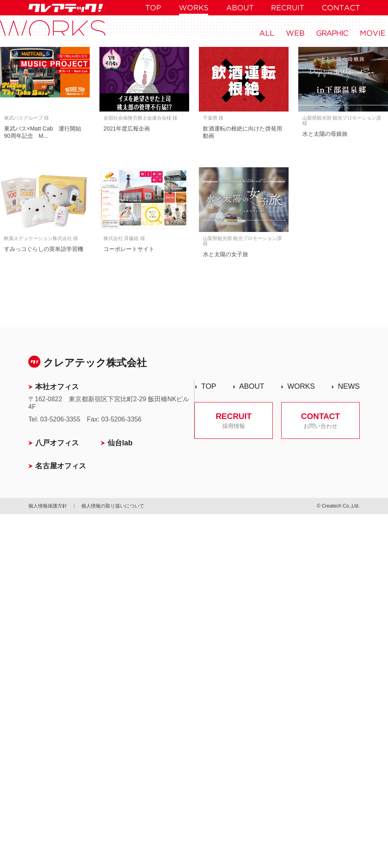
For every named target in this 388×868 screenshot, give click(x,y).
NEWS (349, 386)
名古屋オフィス (61, 466)
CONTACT (321, 420)
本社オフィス (57, 387)
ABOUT (252, 386)
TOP (209, 386)
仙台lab (120, 443)
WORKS (301, 386)
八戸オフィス (57, 443)
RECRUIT (234, 420)
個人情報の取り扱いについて (113, 506)
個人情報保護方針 (48, 506)
